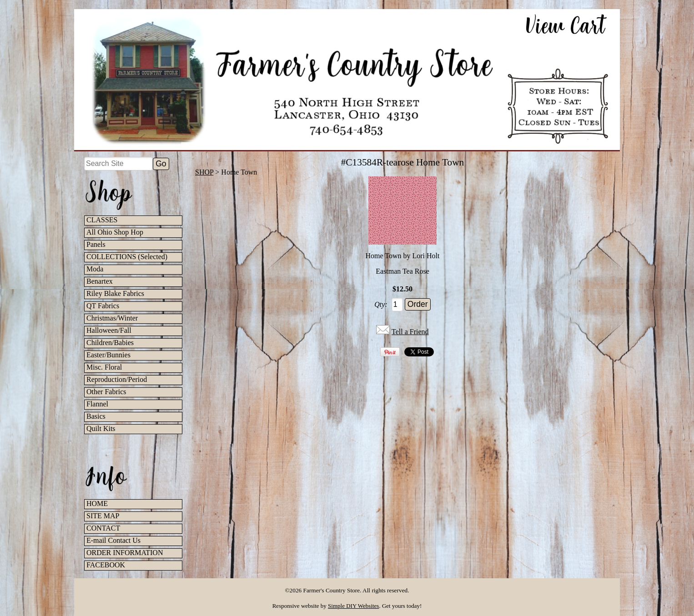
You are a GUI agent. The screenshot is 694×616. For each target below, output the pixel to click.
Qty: (381, 304)
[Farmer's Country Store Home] (347, 80)
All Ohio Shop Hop (115, 232)
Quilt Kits (101, 428)
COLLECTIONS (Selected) (127, 257)
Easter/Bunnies (108, 355)
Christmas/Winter (112, 318)
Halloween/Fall (109, 330)
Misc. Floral (104, 367)
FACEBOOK (106, 565)
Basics (96, 416)
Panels (96, 244)
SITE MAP (103, 516)
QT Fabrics (103, 306)
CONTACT (103, 528)
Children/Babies (110, 343)
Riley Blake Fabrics (115, 293)
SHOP (204, 172)
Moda (95, 269)
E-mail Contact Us (113, 540)
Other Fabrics (106, 392)
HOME (97, 503)
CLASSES (102, 220)
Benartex (100, 281)
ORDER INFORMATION (125, 553)
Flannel (97, 404)
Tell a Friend (410, 332)
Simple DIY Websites (353, 606)
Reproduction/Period (117, 379)
